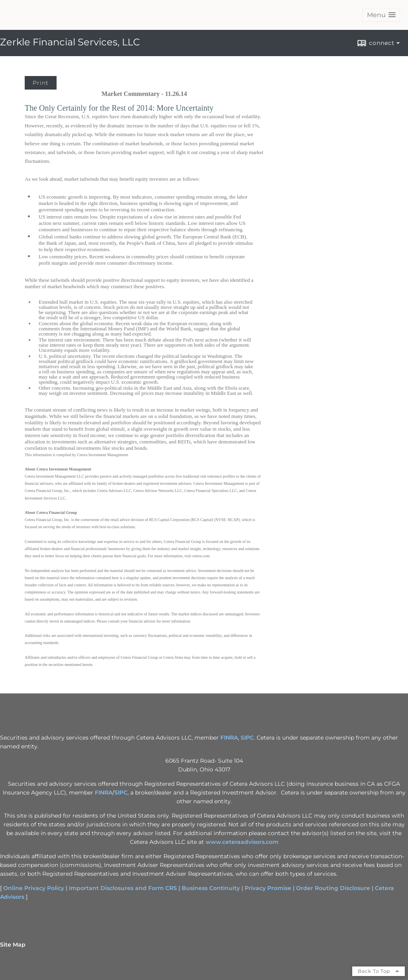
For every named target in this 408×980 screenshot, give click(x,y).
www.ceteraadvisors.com (242, 842)
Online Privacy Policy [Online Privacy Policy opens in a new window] (34, 888)
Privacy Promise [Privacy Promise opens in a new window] (268, 888)
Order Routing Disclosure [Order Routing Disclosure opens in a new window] (333, 888)
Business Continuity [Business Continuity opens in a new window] (211, 888)
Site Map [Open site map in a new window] (13, 945)
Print (41, 83)
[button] (381, 15)
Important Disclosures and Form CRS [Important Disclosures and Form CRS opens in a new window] (123, 888)
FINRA (104, 793)
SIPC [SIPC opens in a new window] (247, 738)
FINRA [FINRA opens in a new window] (229, 738)
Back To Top (379, 971)
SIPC (121, 793)
